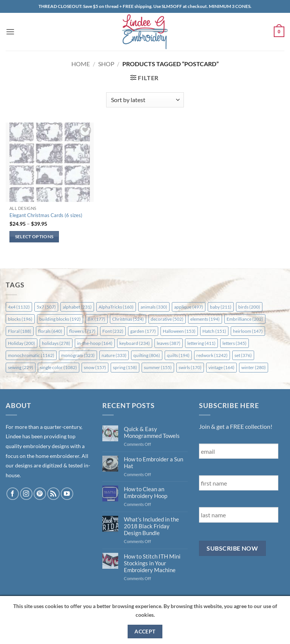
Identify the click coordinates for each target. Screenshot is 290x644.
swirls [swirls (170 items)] (190, 367)
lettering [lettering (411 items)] (201, 343)
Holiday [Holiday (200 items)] (22, 343)
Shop (106, 64)
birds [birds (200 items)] (249, 307)
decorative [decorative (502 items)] (167, 319)
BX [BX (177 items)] (96, 319)
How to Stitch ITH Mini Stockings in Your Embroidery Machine (152, 563)
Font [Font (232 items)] (113, 331)
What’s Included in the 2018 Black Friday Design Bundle (151, 526)
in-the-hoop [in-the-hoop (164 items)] (95, 343)
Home (81, 64)
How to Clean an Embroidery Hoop (146, 492)
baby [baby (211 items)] (221, 307)
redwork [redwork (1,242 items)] (212, 355)
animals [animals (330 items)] (154, 307)
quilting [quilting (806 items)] (147, 355)
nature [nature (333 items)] (114, 355)
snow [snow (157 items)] (95, 367)
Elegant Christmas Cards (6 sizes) (46, 215)
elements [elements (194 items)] (205, 319)
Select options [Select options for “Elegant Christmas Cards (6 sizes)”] (34, 237)
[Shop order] (145, 100)
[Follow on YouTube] (67, 494)
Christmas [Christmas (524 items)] (128, 319)
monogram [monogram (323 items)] (78, 355)
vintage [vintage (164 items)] (221, 367)
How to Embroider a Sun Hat (153, 462)
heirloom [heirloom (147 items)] (248, 331)
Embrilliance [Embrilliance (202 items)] (245, 319)
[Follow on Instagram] (26, 494)
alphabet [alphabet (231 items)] (77, 307)
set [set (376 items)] (243, 355)
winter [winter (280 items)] (254, 367)
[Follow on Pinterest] (40, 494)
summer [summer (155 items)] (158, 367)
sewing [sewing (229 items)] (21, 367)
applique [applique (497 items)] (189, 307)
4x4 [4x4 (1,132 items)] (19, 307)
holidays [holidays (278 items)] (56, 343)
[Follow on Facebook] (13, 494)
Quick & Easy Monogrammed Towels (152, 432)
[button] (10, 32)
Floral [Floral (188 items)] (20, 331)
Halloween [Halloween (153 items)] (179, 331)
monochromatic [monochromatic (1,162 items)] (31, 355)
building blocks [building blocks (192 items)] (60, 319)
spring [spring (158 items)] (125, 367)
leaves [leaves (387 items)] (169, 343)
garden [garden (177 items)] (143, 331)
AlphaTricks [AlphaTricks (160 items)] (116, 307)
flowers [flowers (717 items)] (82, 331)
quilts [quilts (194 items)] (178, 355)
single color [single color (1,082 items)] (59, 367)
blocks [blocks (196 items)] (20, 319)
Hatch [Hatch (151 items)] (214, 331)
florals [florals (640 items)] (50, 331)
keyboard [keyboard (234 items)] (135, 343)
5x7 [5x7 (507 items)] (46, 307)
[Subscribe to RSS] (53, 494)
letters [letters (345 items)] (234, 343)
